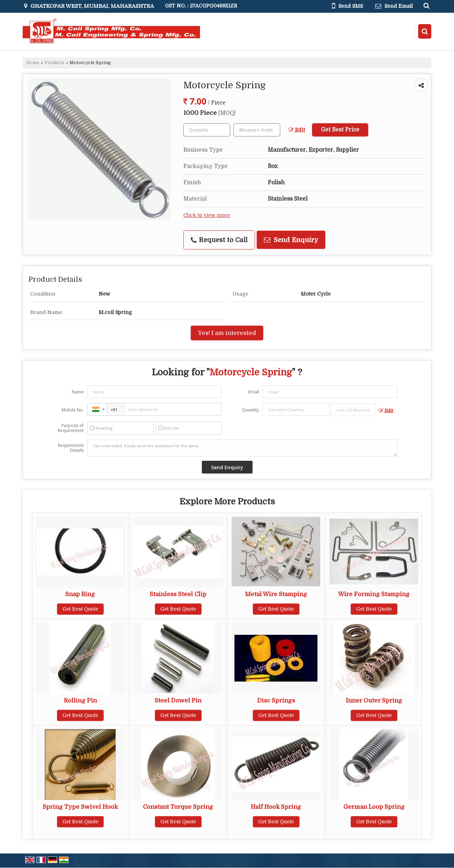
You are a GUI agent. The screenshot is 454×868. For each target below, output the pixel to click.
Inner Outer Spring (374, 701)
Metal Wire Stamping (276, 594)
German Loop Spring (374, 807)
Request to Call (219, 240)
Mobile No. (73, 410)
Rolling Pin (80, 701)
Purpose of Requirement (71, 428)
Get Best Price (340, 130)
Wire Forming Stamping (374, 594)
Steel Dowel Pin (178, 701)
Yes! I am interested (227, 333)
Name (78, 392)
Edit (297, 130)
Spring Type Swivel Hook (80, 807)
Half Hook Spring (276, 807)
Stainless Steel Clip (178, 594)
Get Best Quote (80, 609)
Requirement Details (71, 448)
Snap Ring (80, 594)
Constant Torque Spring (178, 807)
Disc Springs (276, 701)
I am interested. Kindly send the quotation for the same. (242, 448)
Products (54, 63)
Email (254, 392)
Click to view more (207, 215)
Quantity (250, 410)
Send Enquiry (291, 240)
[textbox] (257, 130)
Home (33, 63)
